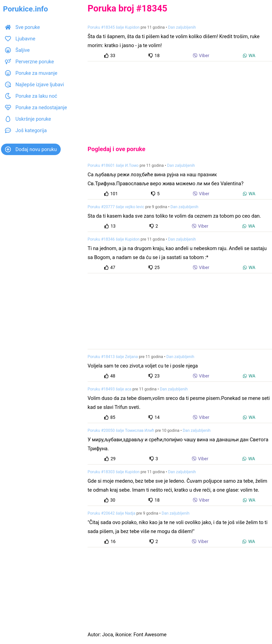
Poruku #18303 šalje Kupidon (114, 472)
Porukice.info (26, 9)
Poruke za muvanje (31, 73)
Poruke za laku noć (31, 96)
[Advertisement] (180, 99)
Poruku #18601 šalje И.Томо (113, 165)
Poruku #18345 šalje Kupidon (114, 27)
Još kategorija (26, 130)
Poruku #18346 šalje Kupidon (114, 239)
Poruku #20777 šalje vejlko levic (116, 207)
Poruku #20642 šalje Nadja (111, 513)
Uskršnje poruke (28, 119)
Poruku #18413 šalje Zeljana (113, 357)
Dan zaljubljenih (182, 27)
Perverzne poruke (29, 62)
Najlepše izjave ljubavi (34, 85)
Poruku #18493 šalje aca (109, 389)
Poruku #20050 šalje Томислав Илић (121, 430)
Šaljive (17, 50)
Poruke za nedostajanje (36, 107)
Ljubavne (20, 39)
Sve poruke (22, 27)
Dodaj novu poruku (31, 149)
